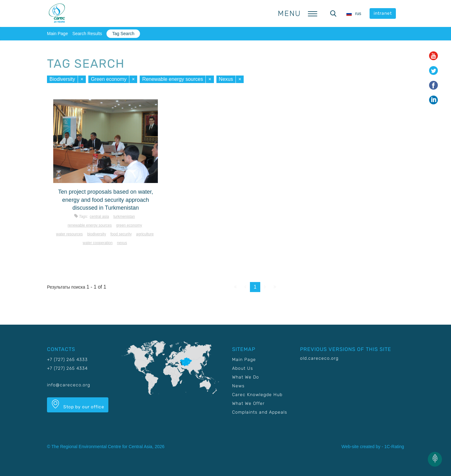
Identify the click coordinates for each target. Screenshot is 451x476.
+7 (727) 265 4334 (67, 368)
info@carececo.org (69, 385)
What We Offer (248, 403)
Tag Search (123, 34)
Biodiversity (62, 79)
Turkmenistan (124, 217)
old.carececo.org (319, 358)
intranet (383, 13)
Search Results (87, 34)
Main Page (57, 34)
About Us (243, 368)
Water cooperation (98, 243)
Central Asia (99, 217)
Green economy (109, 79)
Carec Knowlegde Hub (257, 395)
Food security (121, 234)
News (238, 386)
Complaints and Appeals (260, 412)
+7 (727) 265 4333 (67, 360)
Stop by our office (78, 405)
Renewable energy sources (173, 79)
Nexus (226, 79)
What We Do (246, 377)
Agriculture (145, 234)
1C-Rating (394, 447)
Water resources (69, 234)
